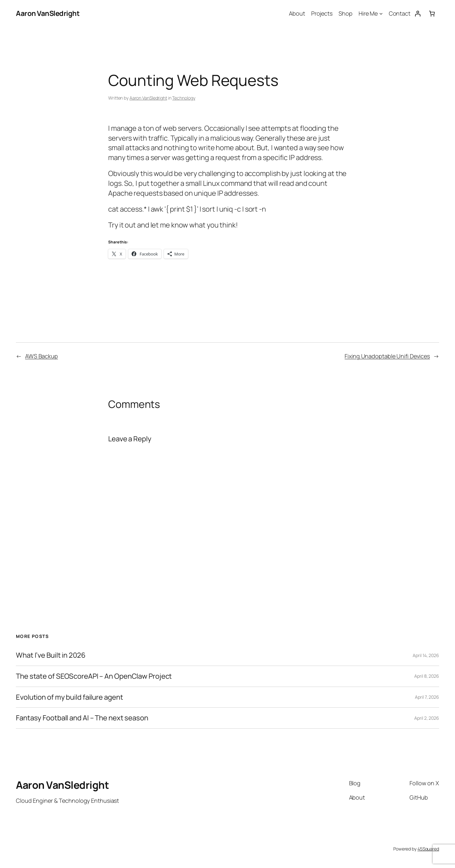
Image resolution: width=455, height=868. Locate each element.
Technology (184, 98)
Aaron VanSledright (48, 13)
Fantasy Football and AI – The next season (82, 718)
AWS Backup (42, 356)
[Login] (418, 14)
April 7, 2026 (427, 697)
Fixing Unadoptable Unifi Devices (387, 356)
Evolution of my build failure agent (70, 697)
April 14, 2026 (426, 655)
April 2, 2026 (427, 718)
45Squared (428, 849)
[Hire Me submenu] (381, 14)
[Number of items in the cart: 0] (432, 14)
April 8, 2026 (427, 676)
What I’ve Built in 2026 (51, 655)
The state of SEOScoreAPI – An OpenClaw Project (94, 676)
